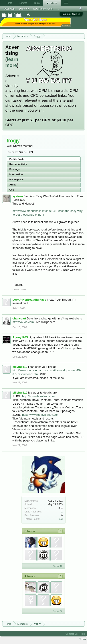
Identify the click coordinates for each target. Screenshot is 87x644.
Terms (83, 639)
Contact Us (71, 634)
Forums (23, 3)
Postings (14, 169)
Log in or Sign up (71, 14)
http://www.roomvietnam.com (41, 415)
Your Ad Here (66, 26)
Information (16, 174)
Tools (37, 3)
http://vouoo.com (23, 322)
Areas (13, 185)
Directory (24, 9)
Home (9, 3)
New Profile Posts (43, 9)
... (58, 9)
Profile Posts (17, 159)
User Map (9, 9)
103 (61, 519)
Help (82, 634)
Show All (58, 566)
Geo (12, 190)
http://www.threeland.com (38, 396)
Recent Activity (18, 164)
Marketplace (16, 179)
